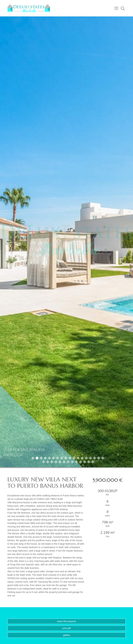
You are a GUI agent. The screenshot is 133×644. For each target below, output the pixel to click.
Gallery (66, 635)
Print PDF (67, 628)
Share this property (66, 621)
